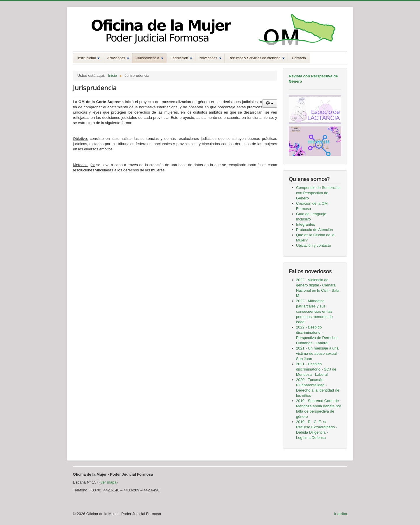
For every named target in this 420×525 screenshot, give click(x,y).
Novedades (210, 58)
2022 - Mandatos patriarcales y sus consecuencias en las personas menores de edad (314, 311)
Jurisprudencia (150, 58)
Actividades (118, 58)
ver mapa (108, 482)
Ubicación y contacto (314, 245)
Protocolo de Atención (314, 230)
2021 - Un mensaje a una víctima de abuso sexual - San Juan (317, 353)
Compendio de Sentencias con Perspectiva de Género (318, 193)
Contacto (299, 58)
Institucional (89, 58)
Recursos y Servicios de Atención (257, 58)
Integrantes (306, 224)
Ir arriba (341, 514)
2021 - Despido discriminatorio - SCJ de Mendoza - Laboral (316, 369)
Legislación (181, 58)
